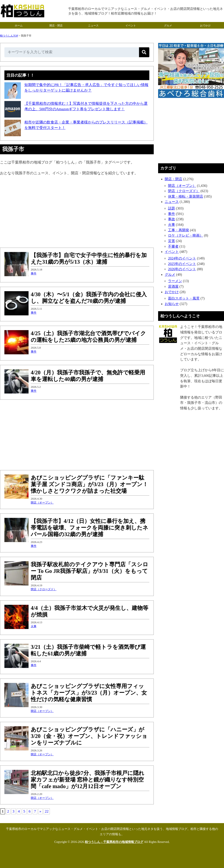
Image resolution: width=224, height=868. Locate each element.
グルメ (168, 26)
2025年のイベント (182, 264)
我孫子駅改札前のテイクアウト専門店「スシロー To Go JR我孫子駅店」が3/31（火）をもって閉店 (89, 571)
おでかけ (205, 26)
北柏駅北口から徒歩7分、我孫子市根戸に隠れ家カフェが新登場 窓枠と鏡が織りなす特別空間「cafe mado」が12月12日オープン (88, 780)
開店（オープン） (42, 503)
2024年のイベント (182, 258)
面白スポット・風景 (184, 298)
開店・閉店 (56, 26)
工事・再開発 (179, 230)
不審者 (173, 246)
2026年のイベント (182, 269)
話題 (172, 208)
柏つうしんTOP (9, 36)
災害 (172, 241)
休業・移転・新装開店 (186, 196)
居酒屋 (173, 286)
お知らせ (172, 304)
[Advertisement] (77, 212)
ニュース (93, 26)
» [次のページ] (41, 811)
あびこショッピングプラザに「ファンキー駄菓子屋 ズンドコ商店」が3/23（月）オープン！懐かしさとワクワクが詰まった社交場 (89, 484)
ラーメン (175, 281)
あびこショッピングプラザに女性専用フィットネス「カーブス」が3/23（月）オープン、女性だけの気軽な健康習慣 (89, 693)
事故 (172, 219)
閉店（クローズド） (44, 589)
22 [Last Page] (47, 811)
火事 (34, 626)
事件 (34, 273)
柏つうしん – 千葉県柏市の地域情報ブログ (114, 842)
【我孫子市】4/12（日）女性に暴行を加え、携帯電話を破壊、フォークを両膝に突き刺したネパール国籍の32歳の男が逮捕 (89, 528)
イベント (131, 26)
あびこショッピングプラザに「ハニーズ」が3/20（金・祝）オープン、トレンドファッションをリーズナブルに (89, 736)
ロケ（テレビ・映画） (186, 235)
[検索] (144, 52)
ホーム (19, 26)
